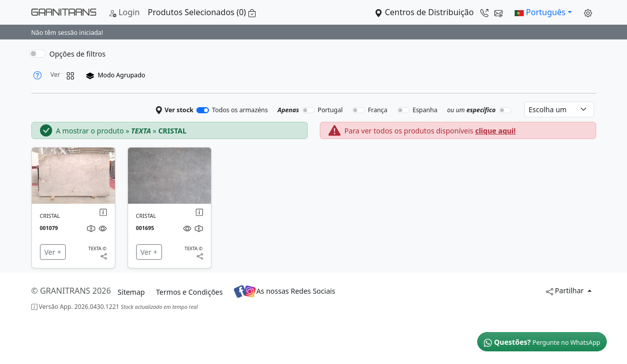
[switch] (37, 54)
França (378, 110)
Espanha (425, 110)
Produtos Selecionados (202, 12)
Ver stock (175, 110)
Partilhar (566, 290)
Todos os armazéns (240, 110)
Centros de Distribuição (438, 12)
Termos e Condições (189, 292)
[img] (73, 176)
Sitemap (131, 292)
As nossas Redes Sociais (284, 292)
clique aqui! (495, 131)
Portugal (330, 110)
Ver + (53, 252)
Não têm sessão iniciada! (67, 33)
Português (540, 12)
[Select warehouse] (559, 109)
